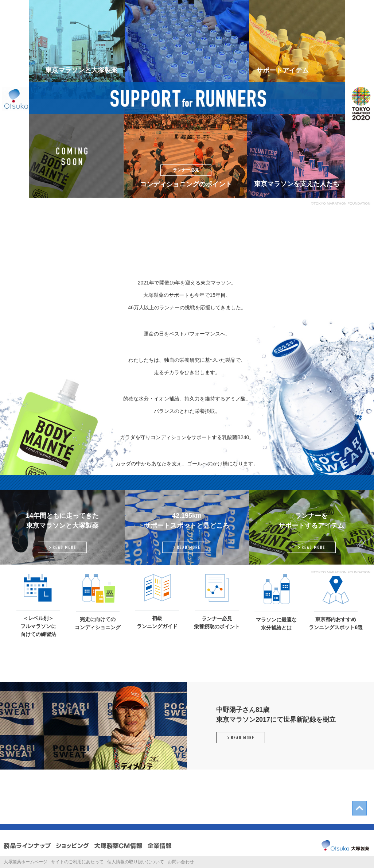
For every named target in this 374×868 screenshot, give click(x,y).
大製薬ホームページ (26, 862)
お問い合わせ (181, 862)
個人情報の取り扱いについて (136, 862)
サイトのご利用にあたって (77, 862)
